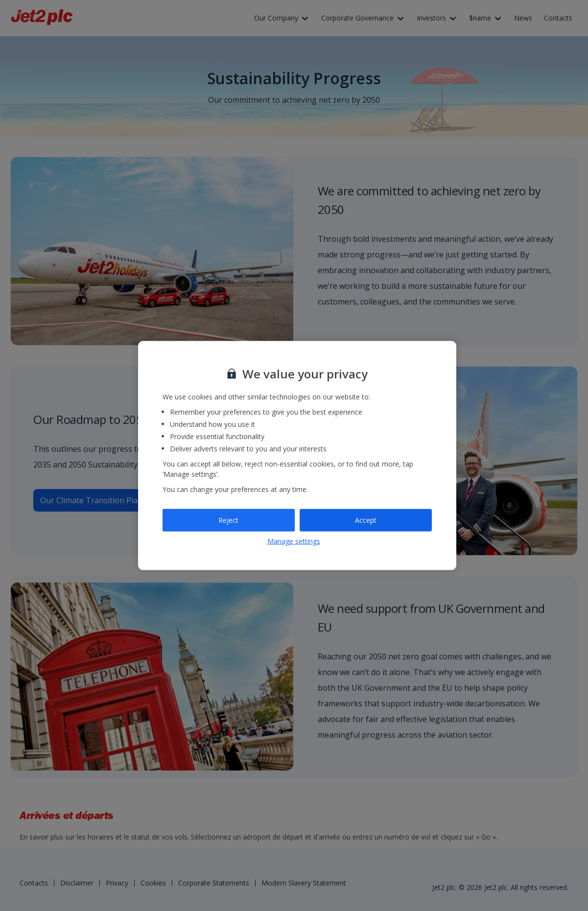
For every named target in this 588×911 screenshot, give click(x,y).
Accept (366, 520)
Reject (228, 520)
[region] (297, 455)
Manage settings (294, 541)
